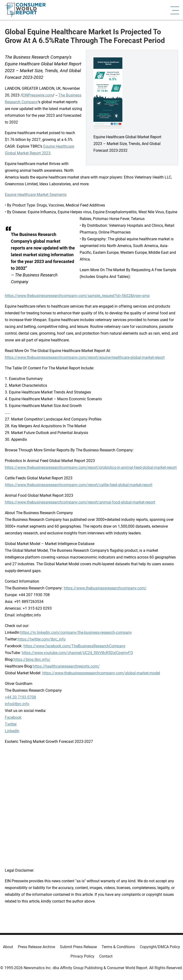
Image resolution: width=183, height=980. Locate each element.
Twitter (11, 724)
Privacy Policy (82, 956)
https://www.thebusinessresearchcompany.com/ (105, 588)
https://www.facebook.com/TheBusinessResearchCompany (74, 646)
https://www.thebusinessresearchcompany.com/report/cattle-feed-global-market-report (79, 485)
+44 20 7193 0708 (20, 697)
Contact (106, 956)
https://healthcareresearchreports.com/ (66, 666)
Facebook (13, 717)
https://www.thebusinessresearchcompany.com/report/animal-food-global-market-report (80, 502)
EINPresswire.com (38, 95)
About (8, 947)
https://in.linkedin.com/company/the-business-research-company (76, 632)
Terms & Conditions (118, 947)
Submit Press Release (78, 947)
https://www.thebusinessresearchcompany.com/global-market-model (101, 673)
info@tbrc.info (17, 704)
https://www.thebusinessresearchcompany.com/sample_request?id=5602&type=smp (77, 296)
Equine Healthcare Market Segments (36, 195)
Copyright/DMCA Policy (160, 947)
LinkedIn (12, 731)
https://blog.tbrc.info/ (32, 659)
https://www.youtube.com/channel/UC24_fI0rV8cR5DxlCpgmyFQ (77, 653)
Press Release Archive (36, 947)
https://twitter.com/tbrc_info (42, 639)
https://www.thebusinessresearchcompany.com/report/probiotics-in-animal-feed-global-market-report (91, 467)
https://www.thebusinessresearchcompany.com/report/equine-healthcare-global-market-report (85, 357)
